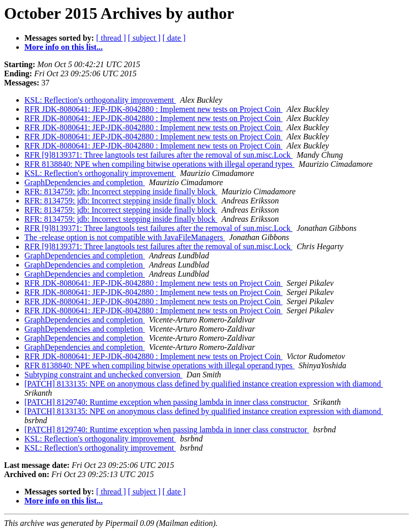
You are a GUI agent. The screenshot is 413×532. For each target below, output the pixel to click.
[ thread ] (111, 38)
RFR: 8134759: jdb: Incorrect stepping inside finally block (121, 191)
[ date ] (174, 38)
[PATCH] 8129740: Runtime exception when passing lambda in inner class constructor (167, 402)
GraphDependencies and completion (85, 182)
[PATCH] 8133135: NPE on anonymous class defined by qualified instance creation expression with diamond (204, 384)
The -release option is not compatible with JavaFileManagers (125, 237)
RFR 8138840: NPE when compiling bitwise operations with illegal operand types (159, 164)
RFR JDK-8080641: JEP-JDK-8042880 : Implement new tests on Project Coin (154, 109)
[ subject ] (144, 38)
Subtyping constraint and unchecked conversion (104, 375)
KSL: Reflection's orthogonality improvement (100, 100)
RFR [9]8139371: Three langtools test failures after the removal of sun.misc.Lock (158, 155)
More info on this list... (64, 47)
